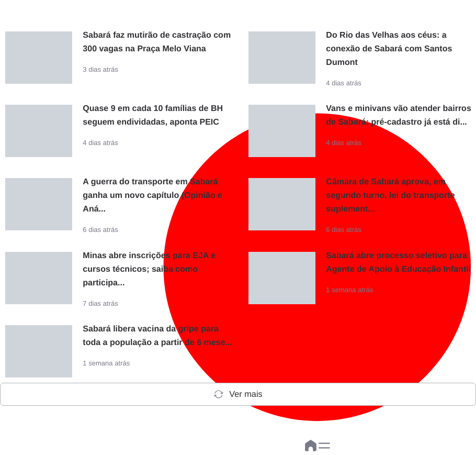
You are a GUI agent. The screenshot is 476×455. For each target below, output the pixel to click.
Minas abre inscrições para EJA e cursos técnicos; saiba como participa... (149, 269)
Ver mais (238, 394)
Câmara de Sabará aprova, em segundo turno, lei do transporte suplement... (390, 196)
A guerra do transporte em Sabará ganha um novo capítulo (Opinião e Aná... (152, 196)
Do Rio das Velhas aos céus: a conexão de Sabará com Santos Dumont (389, 49)
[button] (324, 446)
